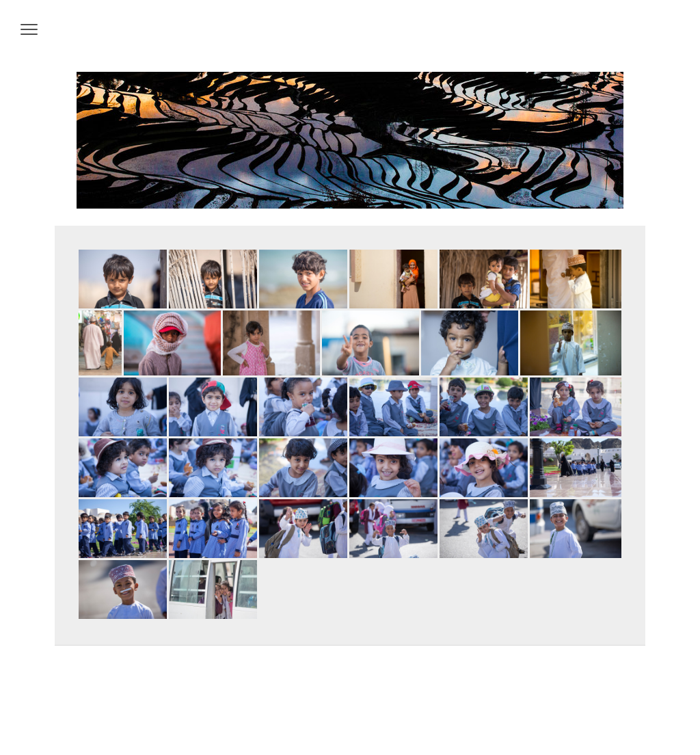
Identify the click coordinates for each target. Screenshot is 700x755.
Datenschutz (99, 714)
